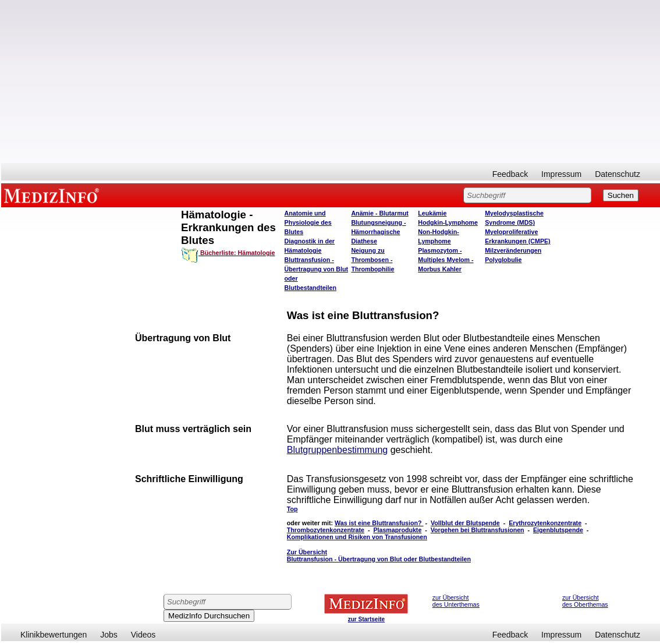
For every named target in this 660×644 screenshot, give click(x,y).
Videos (143, 635)
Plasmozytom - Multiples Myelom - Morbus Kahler (446, 260)
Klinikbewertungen (54, 635)
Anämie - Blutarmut (379, 213)
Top (292, 509)
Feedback (510, 174)
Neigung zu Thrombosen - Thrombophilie (372, 260)
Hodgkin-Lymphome (448, 222)
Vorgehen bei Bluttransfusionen (478, 530)
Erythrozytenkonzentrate (545, 523)
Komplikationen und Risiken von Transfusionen (357, 537)
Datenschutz (618, 174)
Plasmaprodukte (397, 530)
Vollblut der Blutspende (465, 523)
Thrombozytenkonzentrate (326, 530)
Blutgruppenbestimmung (337, 450)
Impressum (561, 174)
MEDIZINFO (54, 195)
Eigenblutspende (558, 530)
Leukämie (432, 213)
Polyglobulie (503, 260)
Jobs (109, 635)
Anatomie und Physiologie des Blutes (308, 222)
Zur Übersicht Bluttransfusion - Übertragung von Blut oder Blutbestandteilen (379, 555)
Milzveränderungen (513, 250)
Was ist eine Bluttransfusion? (379, 523)
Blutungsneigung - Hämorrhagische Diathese (378, 232)
